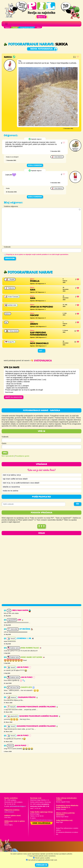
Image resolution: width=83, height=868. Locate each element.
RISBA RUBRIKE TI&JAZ (31, 648)
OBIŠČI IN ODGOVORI (14, 397)
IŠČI (78, 504)
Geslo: (4, 443)
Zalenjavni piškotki (28, 698)
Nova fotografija (42, 49)
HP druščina (26, 629)
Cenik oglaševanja (41, 823)
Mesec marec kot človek (33, 657)
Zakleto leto (28, 688)
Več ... (41, 351)
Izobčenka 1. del (25, 639)
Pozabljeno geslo (22, 456)
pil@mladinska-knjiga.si (18, 806)
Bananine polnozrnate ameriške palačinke (38, 707)
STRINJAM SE (42, 865)
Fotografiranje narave (28, 44)
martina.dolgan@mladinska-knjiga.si (41, 820)
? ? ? (41, 527)
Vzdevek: (5, 437)
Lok (21, 620)
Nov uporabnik (8, 456)
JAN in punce (24, 668)
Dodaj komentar (35, 165)
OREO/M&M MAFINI (21, 611)
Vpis (5, 453)
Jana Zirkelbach (9, 812)
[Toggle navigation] (6, 24)
